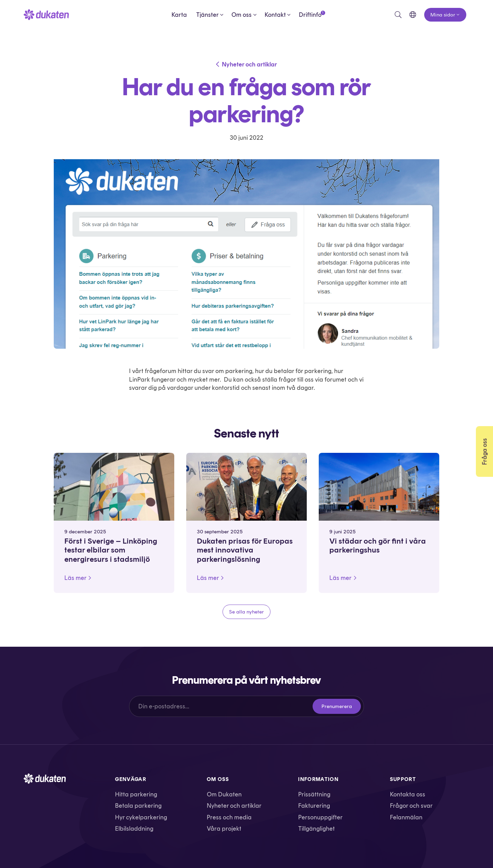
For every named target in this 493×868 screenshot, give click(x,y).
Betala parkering (138, 805)
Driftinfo (310, 14)
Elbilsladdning (134, 828)
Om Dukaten (224, 794)
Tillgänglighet (317, 828)
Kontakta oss (408, 794)
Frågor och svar (411, 805)
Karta (179, 15)
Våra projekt (224, 828)
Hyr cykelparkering (141, 817)
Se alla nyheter (246, 612)
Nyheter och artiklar (249, 64)
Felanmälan (406, 817)
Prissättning (314, 794)
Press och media (229, 817)
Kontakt (275, 15)
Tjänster (207, 15)
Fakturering (314, 805)
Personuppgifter (320, 817)
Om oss (242, 15)
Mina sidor (443, 15)
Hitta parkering (136, 794)
